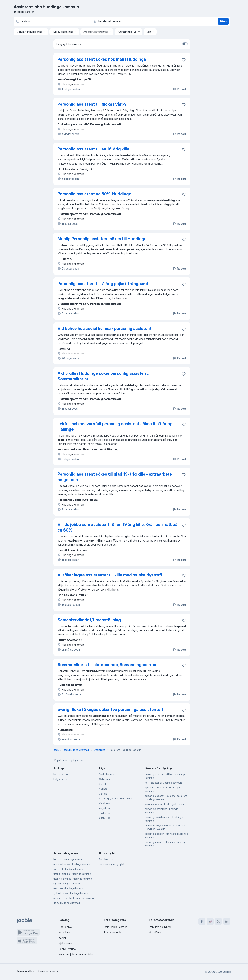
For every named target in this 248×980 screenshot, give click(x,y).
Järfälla (103, 794)
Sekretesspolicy (48, 971)
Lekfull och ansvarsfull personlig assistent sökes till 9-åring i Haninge (116, 426)
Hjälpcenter (65, 943)
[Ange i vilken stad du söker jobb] (129, 21)
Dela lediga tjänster (115, 927)
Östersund (105, 779)
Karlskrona (105, 803)
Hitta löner (155, 932)
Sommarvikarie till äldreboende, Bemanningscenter (107, 665)
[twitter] (218, 921)
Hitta (223, 21)
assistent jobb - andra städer (76, 954)
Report (179, 89)
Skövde (103, 784)
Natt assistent (61, 774)
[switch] (185, 44)
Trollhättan (105, 813)
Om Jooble (65, 927)
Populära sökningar (160, 927)
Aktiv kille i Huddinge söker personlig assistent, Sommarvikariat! (103, 376)
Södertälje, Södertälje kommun (116, 799)
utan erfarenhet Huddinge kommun (73, 879)
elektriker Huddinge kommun (69, 888)
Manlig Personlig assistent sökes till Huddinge (102, 239)
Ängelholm (105, 808)
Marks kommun (107, 774)
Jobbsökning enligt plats (112, 864)
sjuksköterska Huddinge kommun (71, 893)
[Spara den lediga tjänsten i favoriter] (184, 60)
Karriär (62, 938)
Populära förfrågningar (69, 760)
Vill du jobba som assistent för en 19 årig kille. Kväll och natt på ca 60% (117, 527)
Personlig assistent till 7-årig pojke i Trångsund (103, 284)
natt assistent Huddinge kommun (163, 783)
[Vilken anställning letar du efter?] (52, 21)
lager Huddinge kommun (67, 883)
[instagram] (210, 921)
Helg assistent (61, 779)
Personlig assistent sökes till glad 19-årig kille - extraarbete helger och (115, 477)
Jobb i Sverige (67, 949)
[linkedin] (227, 921)
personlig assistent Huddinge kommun (74, 898)
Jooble (227, 972)
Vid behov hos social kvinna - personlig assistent (105, 328)
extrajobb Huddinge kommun (69, 869)
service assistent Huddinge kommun (165, 804)
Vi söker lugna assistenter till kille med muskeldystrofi (110, 575)
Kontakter (64, 932)
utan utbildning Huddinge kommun (72, 874)
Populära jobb (106, 859)
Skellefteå (105, 818)
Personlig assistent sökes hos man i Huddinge (102, 59)
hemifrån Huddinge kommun (69, 859)
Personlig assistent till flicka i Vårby (92, 104)
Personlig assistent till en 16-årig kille (93, 149)
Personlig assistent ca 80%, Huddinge (94, 194)
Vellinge (103, 789)
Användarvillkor (25, 971)
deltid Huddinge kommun (67, 903)
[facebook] (202, 921)
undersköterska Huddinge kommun (72, 864)
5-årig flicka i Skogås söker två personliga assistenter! (110, 710)
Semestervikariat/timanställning (89, 620)
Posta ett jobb (112, 932)
